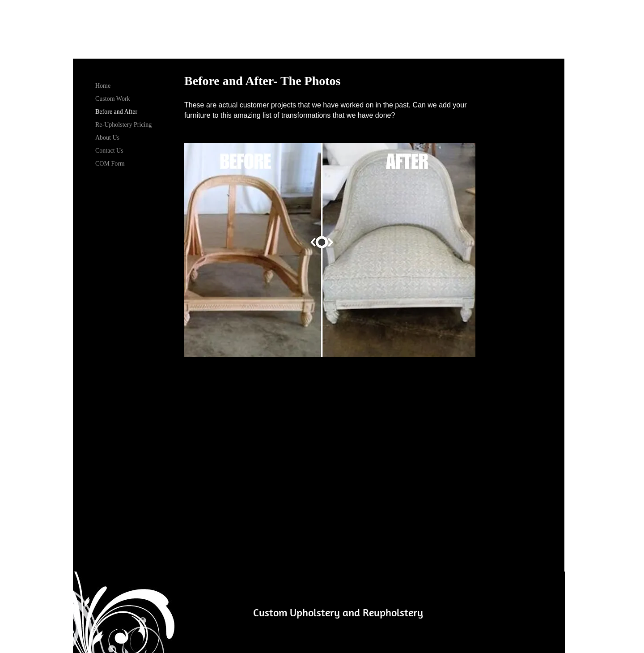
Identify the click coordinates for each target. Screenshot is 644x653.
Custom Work (113, 99)
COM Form (110, 164)
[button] (330, 250)
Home (103, 86)
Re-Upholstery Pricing (123, 125)
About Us (107, 138)
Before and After (116, 112)
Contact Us (109, 151)
